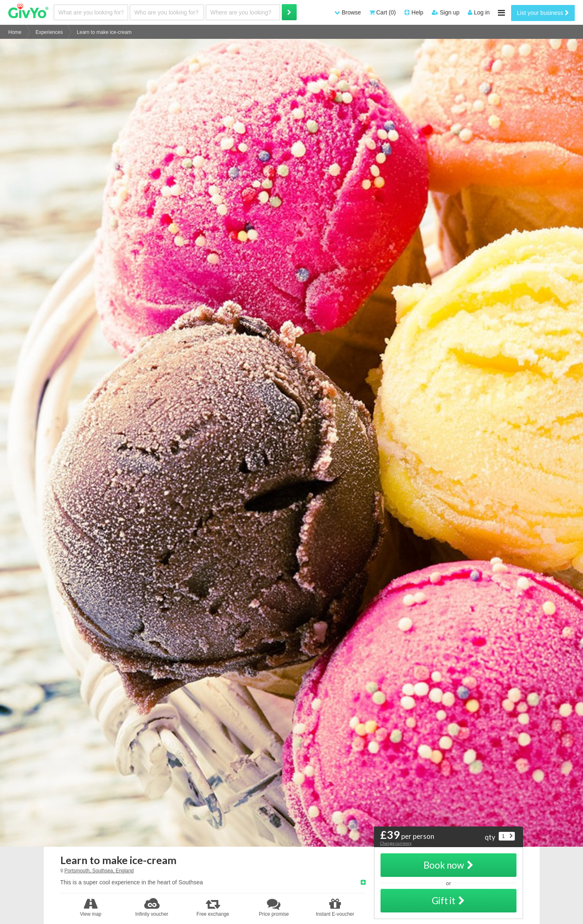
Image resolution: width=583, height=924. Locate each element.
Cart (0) (383, 12)
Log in (479, 12)
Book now (449, 865)
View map (91, 907)
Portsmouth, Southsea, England (99, 871)
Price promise (274, 907)
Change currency (396, 843)
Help (414, 12)
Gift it (448, 901)
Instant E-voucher (335, 907)
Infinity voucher (152, 907)
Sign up (446, 12)
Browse (348, 12)
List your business (543, 13)
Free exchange (213, 907)
